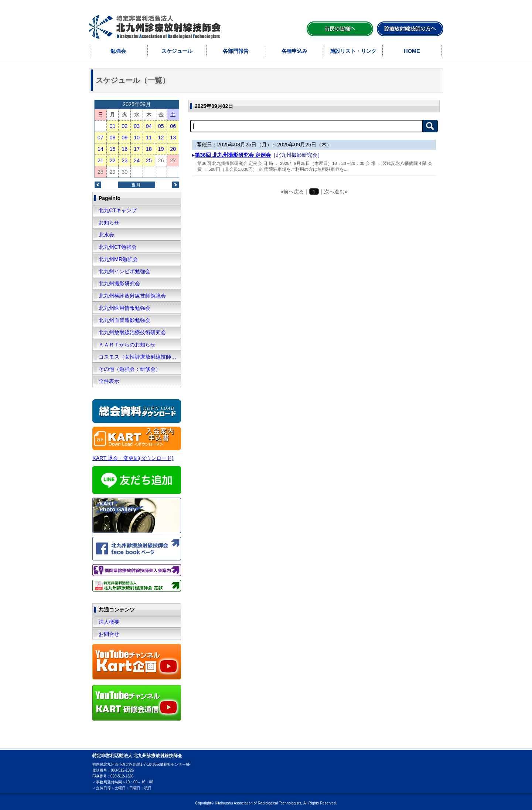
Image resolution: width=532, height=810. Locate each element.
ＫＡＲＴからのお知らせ (127, 345)
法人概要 (109, 622)
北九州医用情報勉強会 (125, 308)
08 (112, 138)
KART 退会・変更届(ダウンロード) (133, 458)
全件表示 (109, 381)
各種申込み (294, 51)
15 (112, 149)
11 (149, 138)
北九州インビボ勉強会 (125, 271)
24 (137, 160)
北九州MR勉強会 (118, 259)
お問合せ (109, 634)
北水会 (106, 235)
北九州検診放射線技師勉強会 (132, 296)
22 (112, 160)
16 (125, 149)
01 (112, 126)
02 (125, 126)
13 (173, 138)
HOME (412, 51)
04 (149, 126)
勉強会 (118, 51)
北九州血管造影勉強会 (125, 320)
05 (161, 126)
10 (137, 138)
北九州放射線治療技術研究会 (132, 332)
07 (100, 138)
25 (149, 160)
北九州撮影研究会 (119, 284)
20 (173, 149)
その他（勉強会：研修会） (130, 369)
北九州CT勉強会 (118, 247)
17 (137, 149)
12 (161, 138)
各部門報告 (236, 51)
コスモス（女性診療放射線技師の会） (140, 357)
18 (149, 149)
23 (125, 160)
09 (125, 138)
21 (100, 160)
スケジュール (177, 51)
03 (137, 126)
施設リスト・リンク (353, 51)
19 (161, 149)
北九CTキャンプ (118, 210)
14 (100, 149)
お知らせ (109, 223)
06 (173, 126)
